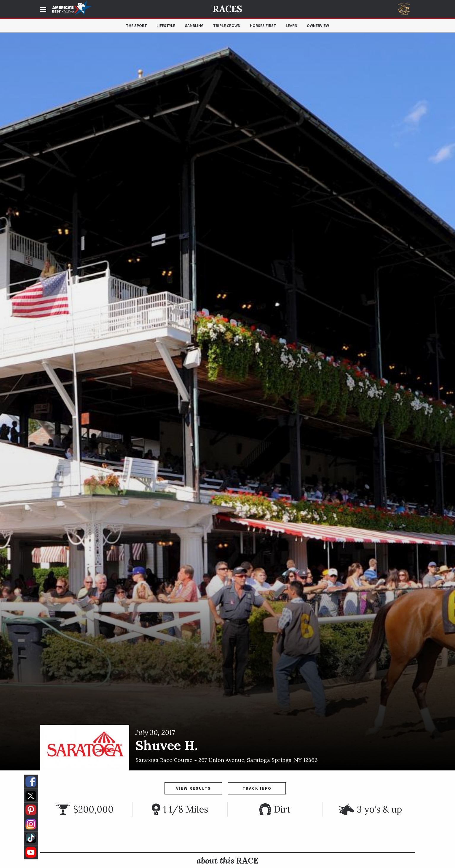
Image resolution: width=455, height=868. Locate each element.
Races (228, 9)
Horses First (263, 26)
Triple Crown (227, 26)
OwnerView (318, 26)
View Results (194, 788)
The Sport (136, 26)
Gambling (194, 26)
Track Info (257, 788)
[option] (228, 402)
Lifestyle (166, 26)
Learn (292, 26)
